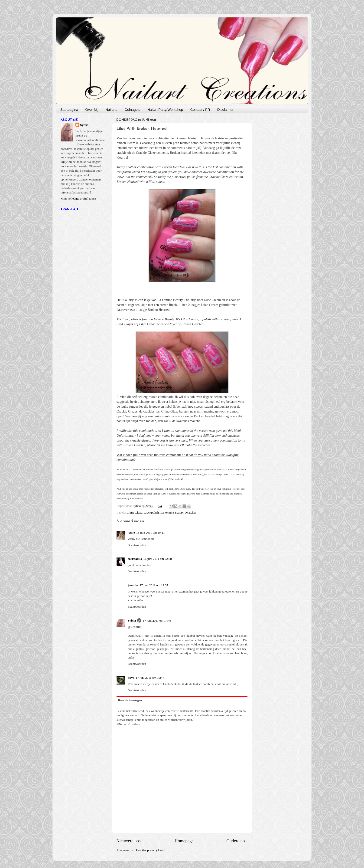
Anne (131, 532)
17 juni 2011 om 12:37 (154, 585)
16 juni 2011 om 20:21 (151, 532)
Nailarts (111, 110)
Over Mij (92, 110)
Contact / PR (200, 110)
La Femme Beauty (172, 513)
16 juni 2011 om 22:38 (158, 559)
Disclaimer (225, 110)
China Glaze (134, 513)
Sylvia (132, 621)
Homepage (184, 841)
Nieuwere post (129, 841)
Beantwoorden (137, 545)
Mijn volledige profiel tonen (78, 198)
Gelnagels (132, 110)
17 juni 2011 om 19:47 (150, 678)
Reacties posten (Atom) (151, 850)
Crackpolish (151, 513)
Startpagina (69, 110)
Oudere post (237, 841)
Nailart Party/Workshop (165, 110)
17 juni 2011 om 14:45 (157, 621)
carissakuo (135, 559)
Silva (131, 678)
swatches (191, 513)
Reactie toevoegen (130, 700)
